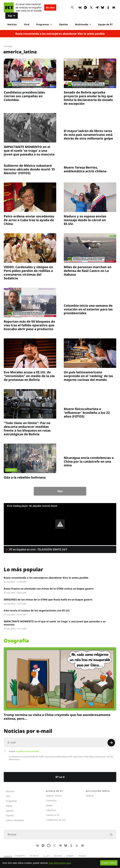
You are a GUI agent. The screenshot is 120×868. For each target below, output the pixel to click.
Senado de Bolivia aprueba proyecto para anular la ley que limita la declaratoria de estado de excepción (88, 98)
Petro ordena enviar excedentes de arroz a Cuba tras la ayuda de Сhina (29, 220)
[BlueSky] (102, 7)
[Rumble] (86, 7)
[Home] (9, 7)
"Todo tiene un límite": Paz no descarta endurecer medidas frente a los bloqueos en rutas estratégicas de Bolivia (27, 429)
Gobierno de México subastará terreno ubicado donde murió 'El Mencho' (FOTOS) (29, 169)
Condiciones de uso (56, 820)
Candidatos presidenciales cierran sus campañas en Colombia (24, 96)
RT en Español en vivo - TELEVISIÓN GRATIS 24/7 (38, 549)
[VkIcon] (80, 7)
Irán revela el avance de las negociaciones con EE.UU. (37, 610)
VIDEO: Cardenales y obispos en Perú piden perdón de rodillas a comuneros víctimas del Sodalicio (28, 273)
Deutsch (58, 856)
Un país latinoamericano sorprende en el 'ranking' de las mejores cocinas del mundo (88, 376)
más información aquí (60, 863)
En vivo (50, 7)
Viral (27, 24)
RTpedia (10, 815)
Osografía (16, 641)
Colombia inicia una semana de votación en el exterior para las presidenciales (88, 309)
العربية (46, 856)
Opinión (63, 24)
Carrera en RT (53, 815)
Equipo (49, 805)
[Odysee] (49, 846)
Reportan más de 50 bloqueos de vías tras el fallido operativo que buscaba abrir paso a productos (29, 325)
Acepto (24, 751)
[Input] (60, 743)
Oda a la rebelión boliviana (25, 477)
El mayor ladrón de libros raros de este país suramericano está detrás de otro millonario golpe (88, 135)
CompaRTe (20, 856)
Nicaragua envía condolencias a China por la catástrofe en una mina (89, 461)
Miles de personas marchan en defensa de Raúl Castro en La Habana (88, 271)
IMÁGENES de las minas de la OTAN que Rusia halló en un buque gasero (48, 600)
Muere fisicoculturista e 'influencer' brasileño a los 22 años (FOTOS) (87, 413)
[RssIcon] (77, 846)
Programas (44, 24)
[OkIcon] (108, 7)
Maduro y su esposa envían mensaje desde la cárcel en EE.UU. (85, 220)
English (70, 856)
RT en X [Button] (60, 777)
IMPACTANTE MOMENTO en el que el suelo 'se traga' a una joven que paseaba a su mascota (29, 151)
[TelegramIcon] (97, 7)
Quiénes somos (54, 796)
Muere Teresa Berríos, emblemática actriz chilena (85, 169)
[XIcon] (91, 7)
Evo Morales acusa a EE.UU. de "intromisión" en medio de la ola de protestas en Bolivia (29, 376)
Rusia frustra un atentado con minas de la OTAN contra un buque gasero (49, 589)
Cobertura (51, 810)
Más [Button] (60, 491)
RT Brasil (34, 856)
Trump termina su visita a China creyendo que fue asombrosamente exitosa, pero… (57, 717)
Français (82, 856)
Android (90, 796)
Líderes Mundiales (15, 820)
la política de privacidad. (28, 751)
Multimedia (83, 24)
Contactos (51, 800)
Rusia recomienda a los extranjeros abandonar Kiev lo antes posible (60, 34)
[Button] (72, 7)
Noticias (12, 24)
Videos (9, 806)
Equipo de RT (105, 24)
